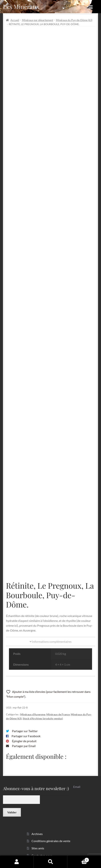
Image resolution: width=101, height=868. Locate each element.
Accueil (15, 20)
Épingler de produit (24, 734)
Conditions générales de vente (51, 834)
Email (77, 780)
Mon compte (17, 862)
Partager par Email (24, 739)
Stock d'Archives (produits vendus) (43, 711)
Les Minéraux (21, 6)
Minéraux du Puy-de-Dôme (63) (74, 20)
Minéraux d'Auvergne (33, 707)
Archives (37, 827)
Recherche (51, 862)
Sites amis (38, 841)
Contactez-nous (42, 848)
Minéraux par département (38, 20)
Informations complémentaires (51, 634)
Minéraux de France (58, 707)
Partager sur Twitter (25, 724)
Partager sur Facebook (26, 729)
